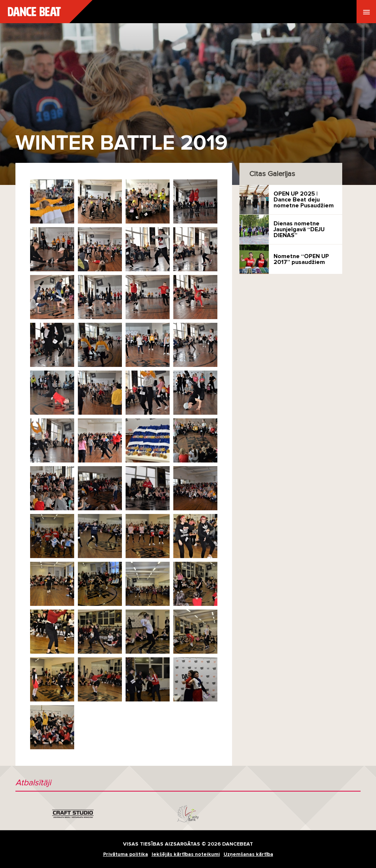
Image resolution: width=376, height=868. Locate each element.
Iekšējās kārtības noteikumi (186, 854)
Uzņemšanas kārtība (248, 854)
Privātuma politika (126, 854)
